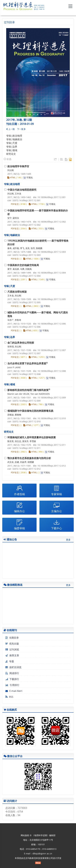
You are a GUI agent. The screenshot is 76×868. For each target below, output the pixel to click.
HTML (11, 177)
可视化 (30, 177)
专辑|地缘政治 (14, 139)
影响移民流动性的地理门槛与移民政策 (29, 390)
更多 (68, 540)
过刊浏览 (12, 649)
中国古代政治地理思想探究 (22, 190)
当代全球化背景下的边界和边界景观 (28, 363)
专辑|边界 (12, 147)
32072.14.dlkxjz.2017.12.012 (26, 469)
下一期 (21, 129)
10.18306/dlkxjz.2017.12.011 (52, 445)
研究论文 (11, 154)
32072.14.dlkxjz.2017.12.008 (26, 374)
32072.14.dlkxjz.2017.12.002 (26, 225)
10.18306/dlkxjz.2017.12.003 (52, 252)
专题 (10, 661)
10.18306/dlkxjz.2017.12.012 (52, 466)
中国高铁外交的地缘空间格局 (23, 265)
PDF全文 (15, 204)
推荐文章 (12, 655)
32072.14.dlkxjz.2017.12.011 (26, 448)
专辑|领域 (12, 150)
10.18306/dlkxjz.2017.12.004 (52, 273)
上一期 (10, 129)
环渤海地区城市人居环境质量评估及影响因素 (32, 437)
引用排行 (12, 685)
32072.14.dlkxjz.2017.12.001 (26, 200)
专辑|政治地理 (14, 136)
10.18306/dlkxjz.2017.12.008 (52, 371)
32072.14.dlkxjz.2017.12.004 (26, 276)
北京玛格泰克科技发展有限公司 (38, 858)
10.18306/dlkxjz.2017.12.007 (52, 350)
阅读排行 (12, 673)
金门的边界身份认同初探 (21, 343)
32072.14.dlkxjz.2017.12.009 (26, 401)
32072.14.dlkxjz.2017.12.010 (26, 421)
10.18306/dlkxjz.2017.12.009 (52, 398)
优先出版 (12, 644)
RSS (9, 697)
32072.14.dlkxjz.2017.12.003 (26, 255)
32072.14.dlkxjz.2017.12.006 (26, 327)
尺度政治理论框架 (17, 292)
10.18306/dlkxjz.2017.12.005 (52, 299)
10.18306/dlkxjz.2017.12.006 (52, 324)
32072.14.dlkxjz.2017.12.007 (26, 353)
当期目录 (12, 638)
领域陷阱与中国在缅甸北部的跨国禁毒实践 (30, 411)
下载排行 (12, 679)
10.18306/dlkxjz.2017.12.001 (52, 197)
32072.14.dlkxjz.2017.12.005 (26, 302)
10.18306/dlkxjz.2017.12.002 (52, 222)
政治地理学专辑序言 (18, 166)
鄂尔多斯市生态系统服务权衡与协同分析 (29, 458)
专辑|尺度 (12, 143)
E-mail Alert (14, 691)
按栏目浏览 (13, 667)
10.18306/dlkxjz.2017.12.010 (52, 418)
